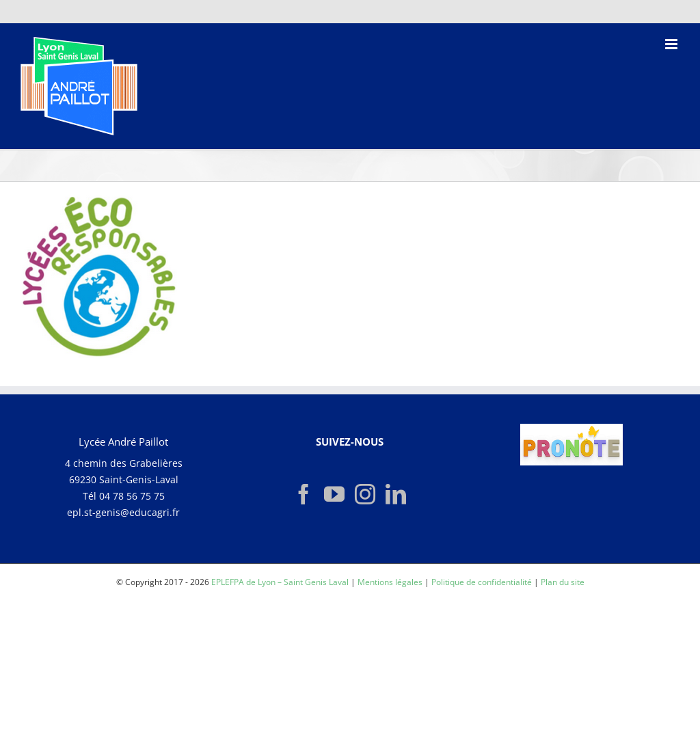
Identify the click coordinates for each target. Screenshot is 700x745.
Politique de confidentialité (482, 582)
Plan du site (563, 582)
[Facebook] (304, 494)
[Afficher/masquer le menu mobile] (672, 44)
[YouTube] (334, 494)
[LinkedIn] (396, 494)
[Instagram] (365, 494)
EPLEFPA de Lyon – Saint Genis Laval (280, 582)
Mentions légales (390, 582)
